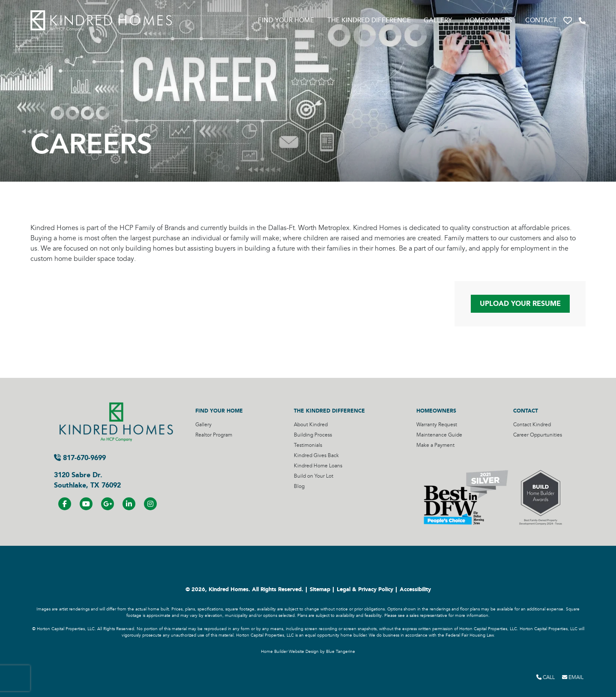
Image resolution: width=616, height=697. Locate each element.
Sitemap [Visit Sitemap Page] (320, 589)
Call (546, 677)
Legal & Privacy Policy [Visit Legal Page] (365, 589)
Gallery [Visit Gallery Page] (438, 20)
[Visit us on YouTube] (86, 504)
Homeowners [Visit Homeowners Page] (488, 20)
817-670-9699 (80, 458)
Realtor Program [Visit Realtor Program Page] (214, 435)
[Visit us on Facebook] (65, 504)
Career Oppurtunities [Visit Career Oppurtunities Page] (538, 435)
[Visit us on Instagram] (150, 504)
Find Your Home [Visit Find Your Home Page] (286, 20)
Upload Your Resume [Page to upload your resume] (520, 304)
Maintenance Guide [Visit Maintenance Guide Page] (439, 435)
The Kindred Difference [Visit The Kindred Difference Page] (369, 20)
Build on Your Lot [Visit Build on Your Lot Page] (314, 476)
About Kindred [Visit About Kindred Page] (311, 425)
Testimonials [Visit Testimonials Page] (308, 445)
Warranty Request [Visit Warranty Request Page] (437, 425)
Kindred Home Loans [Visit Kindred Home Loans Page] (318, 466)
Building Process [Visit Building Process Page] (313, 435)
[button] (568, 21)
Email (573, 677)
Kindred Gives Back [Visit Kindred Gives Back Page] (316, 456)
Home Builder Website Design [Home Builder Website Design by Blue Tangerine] (290, 652)
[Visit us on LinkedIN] (129, 504)
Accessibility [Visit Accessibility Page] (415, 589)
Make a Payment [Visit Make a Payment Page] (435, 445)
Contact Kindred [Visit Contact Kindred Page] (532, 425)
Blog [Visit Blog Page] (299, 486)
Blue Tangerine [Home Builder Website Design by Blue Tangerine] (341, 652)
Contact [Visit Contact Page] (541, 20)
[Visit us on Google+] (108, 504)
